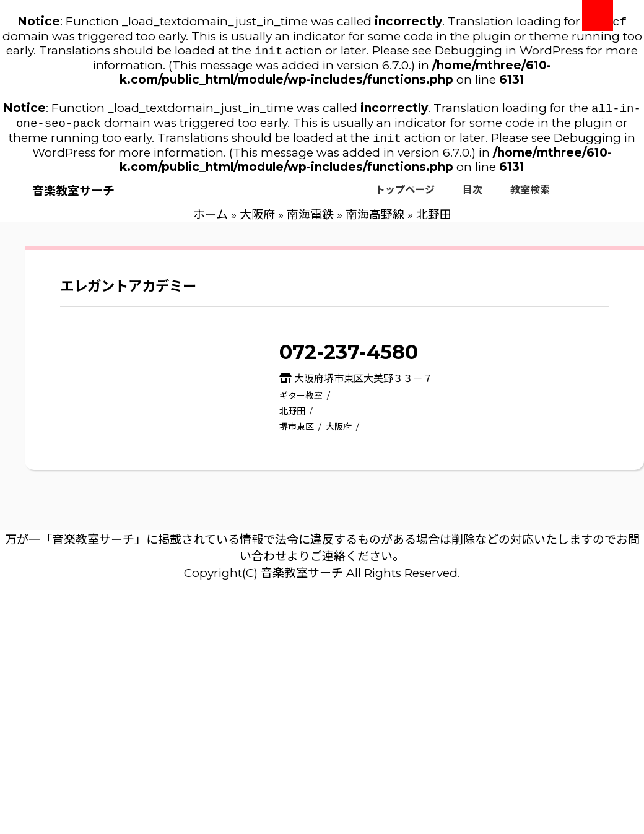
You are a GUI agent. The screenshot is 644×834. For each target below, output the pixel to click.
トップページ (405, 196)
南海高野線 (375, 221)
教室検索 (530, 196)
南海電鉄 (310, 221)
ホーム (211, 221)
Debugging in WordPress (509, 53)
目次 (472, 196)
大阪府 (257, 221)
